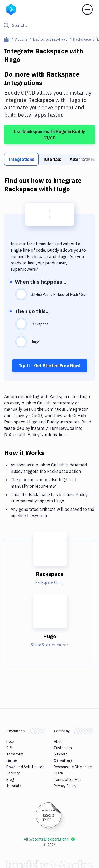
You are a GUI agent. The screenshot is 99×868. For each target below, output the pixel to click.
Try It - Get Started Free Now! (50, 366)
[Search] (54, 25)
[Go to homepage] (11, 9)
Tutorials (52, 159)
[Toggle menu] (87, 10)
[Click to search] (49, 25)
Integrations (21, 159)
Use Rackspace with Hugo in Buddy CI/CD (49, 135)
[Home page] (8, 39)
